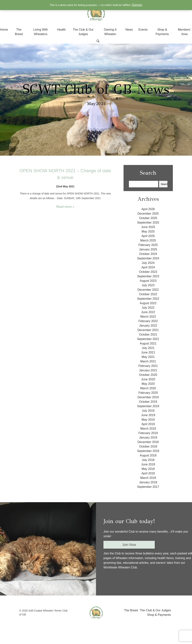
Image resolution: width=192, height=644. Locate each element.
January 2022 (148, 326)
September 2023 (148, 276)
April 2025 (148, 236)
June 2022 (148, 312)
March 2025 (148, 240)
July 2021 (148, 348)
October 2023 (148, 272)
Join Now (129, 545)
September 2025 (148, 223)
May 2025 (148, 231)
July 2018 (148, 460)
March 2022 (148, 317)
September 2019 (148, 406)
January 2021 (148, 370)
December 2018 (148, 442)
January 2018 (148, 482)
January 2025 (148, 249)
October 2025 (148, 218)
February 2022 (148, 321)
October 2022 (148, 294)
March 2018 (148, 478)
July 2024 (148, 263)
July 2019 (148, 411)
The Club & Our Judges (155, 610)
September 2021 (148, 339)
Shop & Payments (159, 615)
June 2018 (148, 464)
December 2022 (148, 290)
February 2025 (148, 245)
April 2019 (148, 424)
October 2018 (148, 446)
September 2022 (148, 299)
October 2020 (148, 375)
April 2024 (148, 267)
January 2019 (148, 438)
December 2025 (148, 214)
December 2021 (148, 330)
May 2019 (148, 420)
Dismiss (137, 5)
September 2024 (148, 258)
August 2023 (148, 281)
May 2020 (148, 384)
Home (4, 30)
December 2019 (148, 397)
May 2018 (148, 469)
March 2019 (148, 429)
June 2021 (148, 352)
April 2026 (148, 209)
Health (61, 30)
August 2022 (148, 303)
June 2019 (148, 415)
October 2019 (148, 402)
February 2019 (148, 433)
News (129, 30)
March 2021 (148, 361)
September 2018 (148, 451)
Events (143, 30)
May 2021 (148, 357)
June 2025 (148, 227)
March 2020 (148, 388)
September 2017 (148, 487)
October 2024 (148, 254)
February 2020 (148, 393)
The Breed (131, 610)
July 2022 (148, 308)
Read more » (65, 207)
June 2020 (148, 379)
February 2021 (148, 366)
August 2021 (148, 343)
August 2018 (148, 455)
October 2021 (148, 335)
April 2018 (148, 473)
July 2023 (148, 285)
